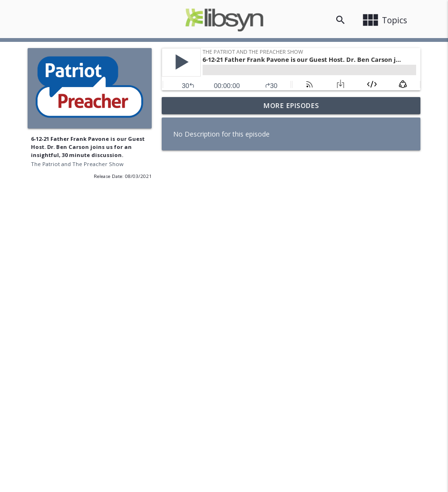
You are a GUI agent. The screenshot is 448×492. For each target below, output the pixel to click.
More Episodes (291, 105)
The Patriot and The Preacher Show (77, 164)
